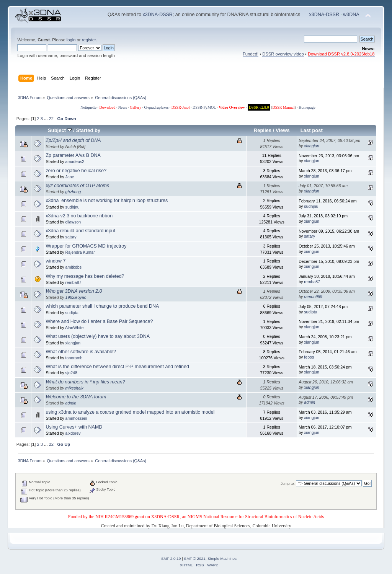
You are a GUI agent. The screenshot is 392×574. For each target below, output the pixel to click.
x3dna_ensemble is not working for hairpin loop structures (107, 201)
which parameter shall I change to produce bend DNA (102, 306)
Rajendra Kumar (80, 252)
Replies (263, 130)
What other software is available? (81, 352)
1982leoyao (76, 297)
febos (309, 357)
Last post (312, 130)
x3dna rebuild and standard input (80, 231)
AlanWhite (74, 328)
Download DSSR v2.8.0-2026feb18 (341, 54)
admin (71, 403)
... (46, 119)
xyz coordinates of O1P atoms (77, 186)
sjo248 (71, 373)
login (71, 40)
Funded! (251, 54)
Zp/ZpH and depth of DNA (73, 140)
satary (71, 237)
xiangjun (311, 146)
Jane (70, 177)
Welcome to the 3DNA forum (76, 397)
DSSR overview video (283, 54)
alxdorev (73, 433)
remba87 (73, 282)
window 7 (56, 261)
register (89, 40)
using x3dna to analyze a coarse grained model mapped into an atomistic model (130, 412)
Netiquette (88, 107)
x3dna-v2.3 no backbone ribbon (79, 216)
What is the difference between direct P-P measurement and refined (117, 367)
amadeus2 (75, 161)
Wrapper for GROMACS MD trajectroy (86, 246)
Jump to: (288, 483)
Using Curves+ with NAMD (74, 427)
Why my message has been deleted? (85, 276)
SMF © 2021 (195, 559)
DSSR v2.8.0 (259, 107)
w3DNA (351, 15)
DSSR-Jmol (181, 107)
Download (107, 107)
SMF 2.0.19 (171, 559)
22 (51, 119)
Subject (60, 130)
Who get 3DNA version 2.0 (74, 291)
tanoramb (74, 358)
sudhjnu (73, 207)
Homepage (307, 107)
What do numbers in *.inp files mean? (85, 382)
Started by (88, 130)
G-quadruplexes (156, 107)
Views (283, 130)
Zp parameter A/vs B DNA (73, 155)
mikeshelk (74, 388)
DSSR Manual (283, 107)
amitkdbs (73, 267)
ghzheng (73, 192)
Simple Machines (222, 559)
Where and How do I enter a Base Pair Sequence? (99, 321)
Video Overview (232, 107)
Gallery (136, 107)
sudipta (72, 313)
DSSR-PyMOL (204, 107)
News (123, 107)
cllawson (73, 222)
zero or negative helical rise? (76, 171)
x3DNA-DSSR (158, 15)
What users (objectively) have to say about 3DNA (98, 336)
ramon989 (313, 297)
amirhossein (76, 418)
